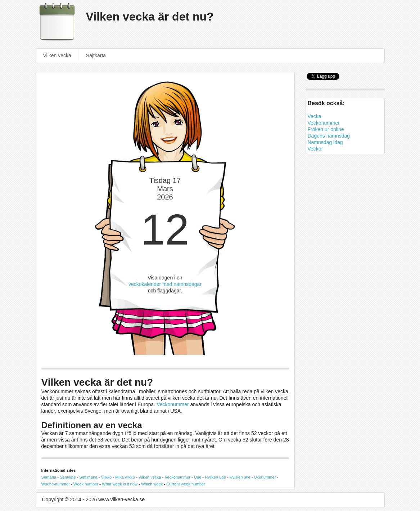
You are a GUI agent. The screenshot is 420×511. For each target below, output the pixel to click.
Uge (198, 477)
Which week (152, 484)
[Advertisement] (345, 279)
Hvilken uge (215, 477)
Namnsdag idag (325, 142)
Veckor (315, 149)
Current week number (186, 484)
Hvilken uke (240, 477)
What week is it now (120, 484)
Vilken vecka (57, 55)
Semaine (68, 477)
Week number (86, 484)
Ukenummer (265, 477)
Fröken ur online (326, 129)
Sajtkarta (96, 55)
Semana (49, 477)
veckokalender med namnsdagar (165, 284)
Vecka (315, 116)
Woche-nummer (56, 484)
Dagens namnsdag (329, 136)
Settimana (88, 477)
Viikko (107, 477)
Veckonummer (173, 404)
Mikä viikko (125, 477)
